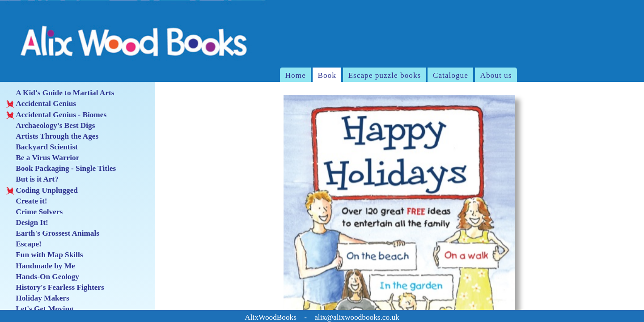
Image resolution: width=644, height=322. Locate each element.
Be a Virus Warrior (43, 158)
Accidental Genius (41, 104)
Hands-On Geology (42, 277)
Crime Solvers (34, 212)
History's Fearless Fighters (55, 288)
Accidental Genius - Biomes (56, 115)
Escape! (24, 244)
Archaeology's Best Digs (51, 126)
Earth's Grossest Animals (53, 233)
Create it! (27, 201)
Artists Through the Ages (52, 136)
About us (496, 75)
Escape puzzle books (384, 75)
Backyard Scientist (42, 147)
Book (327, 75)
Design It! (27, 223)
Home (296, 75)
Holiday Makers (38, 298)
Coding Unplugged (42, 191)
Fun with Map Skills (44, 255)
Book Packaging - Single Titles (61, 169)
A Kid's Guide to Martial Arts (60, 93)
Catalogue (451, 75)
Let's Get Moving (40, 309)
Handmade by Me (40, 266)
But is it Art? (32, 179)
